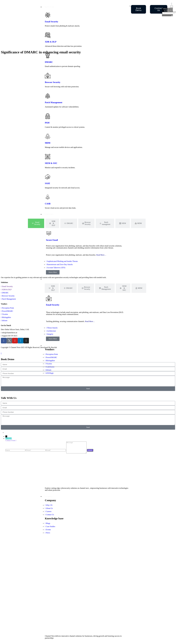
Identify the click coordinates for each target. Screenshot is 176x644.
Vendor (47, 345)
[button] (3, 433)
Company (48, 496)
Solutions (48, 279)
